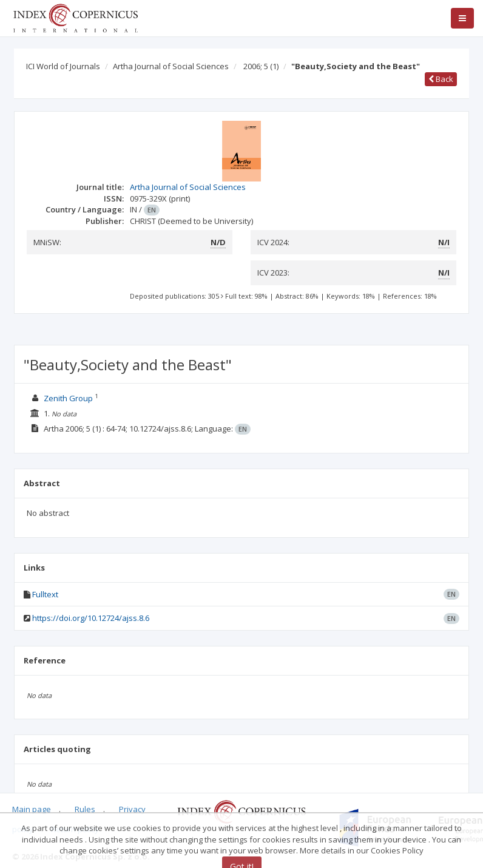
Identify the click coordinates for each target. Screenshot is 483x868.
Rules (85, 809)
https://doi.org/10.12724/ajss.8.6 (91, 618)
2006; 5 (261, 66)
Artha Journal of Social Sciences (171, 66)
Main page (32, 809)
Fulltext (45, 594)
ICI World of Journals (63, 66)
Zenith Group (68, 398)
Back (441, 79)
